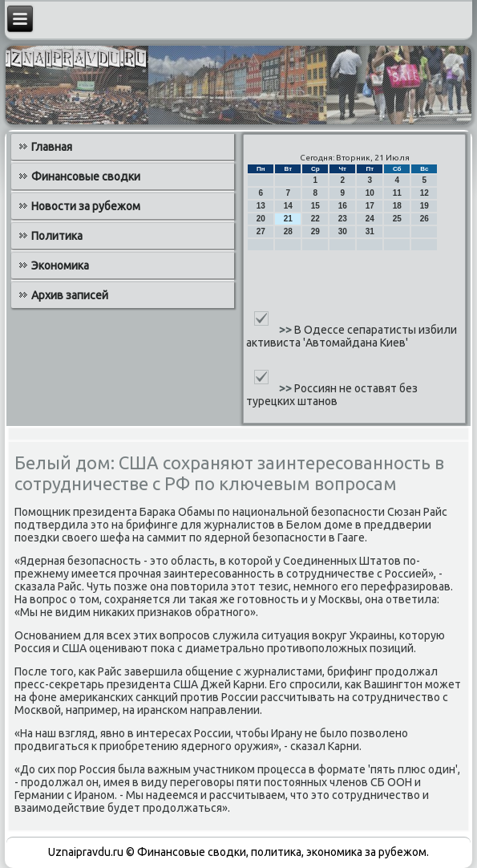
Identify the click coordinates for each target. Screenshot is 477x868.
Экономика (60, 266)
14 (288, 206)
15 (315, 206)
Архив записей (70, 295)
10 (370, 193)
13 (261, 206)
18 (397, 206)
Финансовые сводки (86, 176)
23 (343, 219)
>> (287, 330)
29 (315, 231)
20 (261, 219)
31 (370, 231)
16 (343, 206)
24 (370, 219)
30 (343, 231)
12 (424, 193)
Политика (57, 236)
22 (315, 219)
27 (261, 231)
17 (370, 206)
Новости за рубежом (86, 206)
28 (288, 231)
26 (424, 219)
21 (288, 219)
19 (424, 206)
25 (397, 219)
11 (397, 193)
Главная (52, 147)
